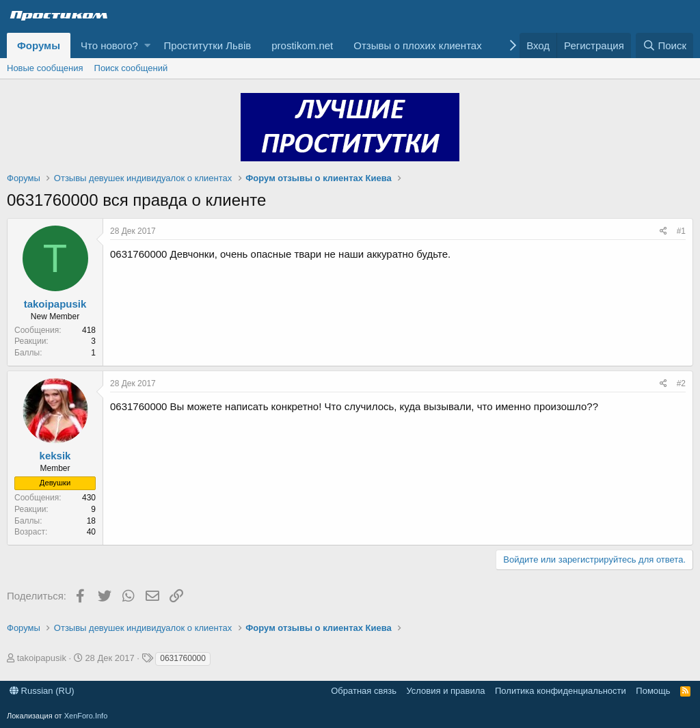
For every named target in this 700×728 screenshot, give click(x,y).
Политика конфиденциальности (561, 691)
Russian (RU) (42, 691)
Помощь (653, 691)
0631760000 (183, 658)
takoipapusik (55, 304)
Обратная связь (364, 691)
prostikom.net (302, 45)
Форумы (39, 45)
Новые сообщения (45, 68)
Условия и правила (445, 691)
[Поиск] (664, 45)
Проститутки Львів (208, 45)
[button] (147, 45)
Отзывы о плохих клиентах (417, 45)
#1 (681, 231)
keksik (55, 456)
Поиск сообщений (131, 68)
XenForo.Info (86, 716)
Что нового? (109, 45)
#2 (681, 383)
